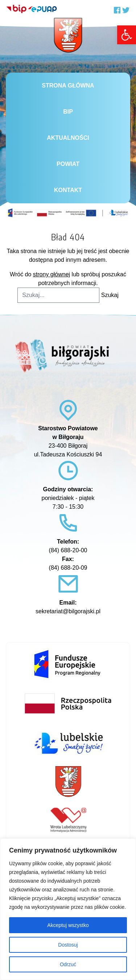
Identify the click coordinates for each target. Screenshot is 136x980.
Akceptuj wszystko (68, 925)
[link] (127, 35)
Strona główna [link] (68, 86)
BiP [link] (68, 112)
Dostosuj (68, 945)
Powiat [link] (68, 164)
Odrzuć (68, 964)
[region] (68, 909)
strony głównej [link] (51, 274)
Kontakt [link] (68, 190)
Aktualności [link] (68, 138)
